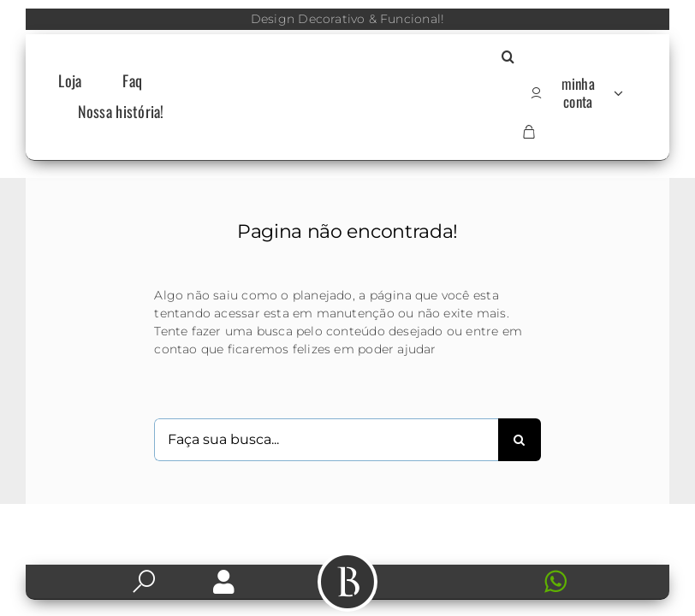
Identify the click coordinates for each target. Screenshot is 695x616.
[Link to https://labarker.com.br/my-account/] (224, 582)
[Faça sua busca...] (326, 440)
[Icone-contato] (471, 572)
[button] (508, 58)
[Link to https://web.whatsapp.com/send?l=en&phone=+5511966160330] (588, 582)
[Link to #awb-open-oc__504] (347, 582)
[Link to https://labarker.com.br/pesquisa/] (144, 582)
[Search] (520, 440)
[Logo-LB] (347, 92)
